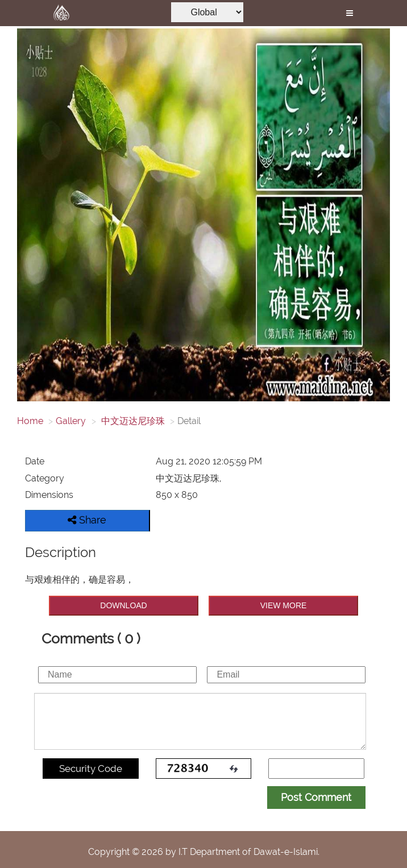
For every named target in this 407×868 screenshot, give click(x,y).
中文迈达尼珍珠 (132, 421)
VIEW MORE (284, 605)
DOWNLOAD (123, 605)
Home (30, 421)
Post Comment (316, 797)
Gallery (71, 421)
